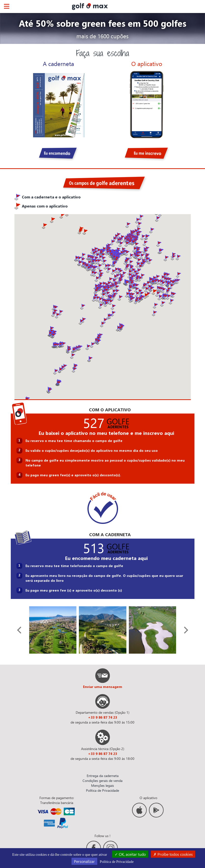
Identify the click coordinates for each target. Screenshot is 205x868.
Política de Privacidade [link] (117, 862)
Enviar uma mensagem (103, 687)
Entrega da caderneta (103, 776)
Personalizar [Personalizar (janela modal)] (84, 861)
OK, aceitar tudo (130, 854)
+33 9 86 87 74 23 (102, 717)
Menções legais (102, 785)
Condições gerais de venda (102, 781)
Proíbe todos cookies (173, 854)
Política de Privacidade (102, 790)
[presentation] (20, 630)
